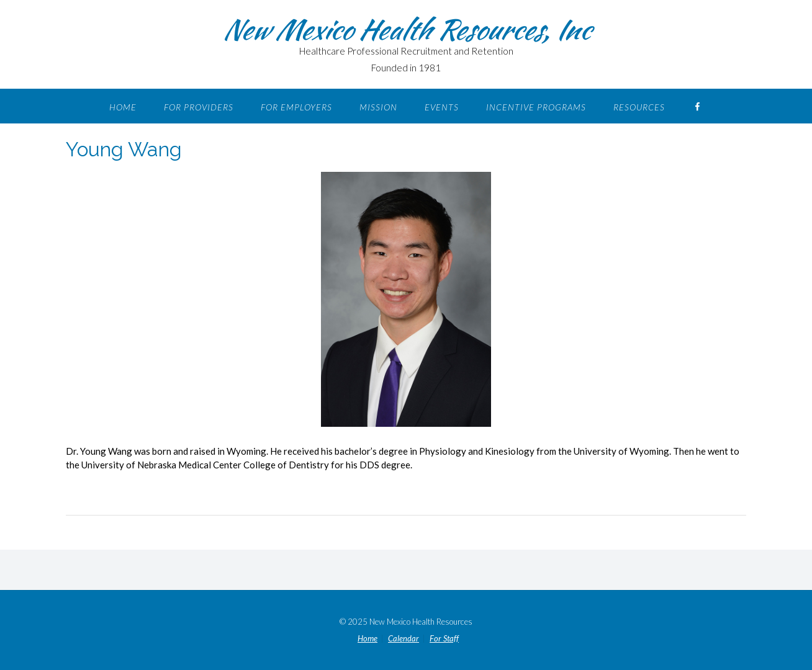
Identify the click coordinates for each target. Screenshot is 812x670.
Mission (378, 107)
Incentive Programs (536, 107)
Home (123, 107)
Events (442, 107)
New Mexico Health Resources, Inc (406, 29)
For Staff (444, 639)
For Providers (199, 107)
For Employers (296, 107)
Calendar (404, 639)
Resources (639, 107)
